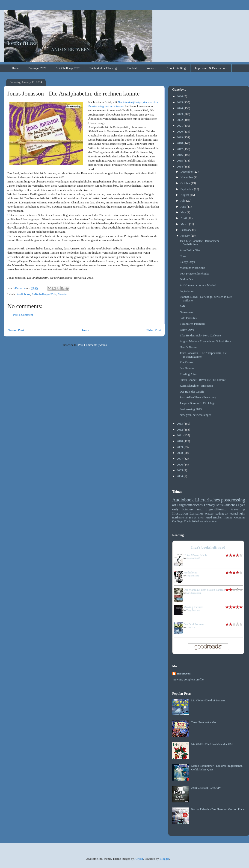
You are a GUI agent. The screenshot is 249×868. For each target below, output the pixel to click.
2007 (180, 459)
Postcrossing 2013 (191, 409)
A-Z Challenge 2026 (68, 68)
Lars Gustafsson (194, 593)
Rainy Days (187, 330)
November (187, 177)
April (184, 218)
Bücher (217, 517)
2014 (180, 166)
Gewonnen (186, 312)
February (186, 230)
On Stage (178, 521)
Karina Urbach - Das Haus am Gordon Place (218, 809)
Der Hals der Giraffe (192, 392)
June (184, 207)
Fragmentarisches (190, 505)
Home (16, 68)
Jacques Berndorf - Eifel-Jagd (197, 403)
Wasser (209, 514)
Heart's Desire (188, 347)
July (183, 201)
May (184, 212)
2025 (180, 102)
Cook (183, 256)
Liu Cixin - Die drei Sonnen (208, 700)
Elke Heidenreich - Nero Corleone (200, 335)
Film (242, 514)
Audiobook (24, 294)
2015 (180, 161)
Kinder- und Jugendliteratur (205, 509)
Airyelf (139, 859)
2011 (180, 435)
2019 (180, 137)
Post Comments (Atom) (92, 345)
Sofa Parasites (188, 318)
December (187, 172)
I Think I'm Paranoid (192, 324)
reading (219, 514)
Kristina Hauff (193, 558)
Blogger (164, 859)
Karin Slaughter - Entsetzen (196, 386)
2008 (180, 453)
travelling (238, 509)
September (187, 189)
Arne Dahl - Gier (190, 250)
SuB (182, 306)
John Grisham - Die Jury (206, 788)
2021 (180, 126)
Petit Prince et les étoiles (194, 273)
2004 (180, 476)
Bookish (132, 68)
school (208, 521)
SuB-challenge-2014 (44, 294)
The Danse (186, 362)
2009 (180, 447)
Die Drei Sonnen (194, 624)
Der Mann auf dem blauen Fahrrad (204, 590)
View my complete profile (188, 679)
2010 (180, 441)
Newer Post (16, 330)
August (185, 195)
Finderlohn (190, 572)
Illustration (180, 513)
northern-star (180, 517)
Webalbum (198, 521)
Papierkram (187, 291)
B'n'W (193, 517)
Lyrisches (196, 513)
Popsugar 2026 (37, 68)
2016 (180, 155)
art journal (231, 514)
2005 (180, 470)
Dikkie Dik (186, 279)
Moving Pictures (193, 607)
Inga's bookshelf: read (208, 547)
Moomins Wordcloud (192, 268)
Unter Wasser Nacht (196, 555)
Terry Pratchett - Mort (204, 722)
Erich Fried (205, 517)
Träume (228, 517)
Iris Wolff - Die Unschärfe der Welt (212, 744)
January (186, 236)
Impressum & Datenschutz (211, 68)
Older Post (153, 330)
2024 (180, 108)
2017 (180, 149)
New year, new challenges (195, 415)
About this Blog (176, 68)
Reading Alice (188, 374)
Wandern (152, 68)
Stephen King (193, 576)
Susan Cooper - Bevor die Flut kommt (203, 380)
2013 (180, 424)
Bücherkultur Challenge (104, 68)
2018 (180, 143)
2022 (180, 120)
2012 (180, 430)
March (185, 224)
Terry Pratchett (193, 610)
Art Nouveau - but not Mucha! (198, 285)
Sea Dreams (187, 368)
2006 (180, 464)
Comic (188, 521)
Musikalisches (227, 505)
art (174, 505)
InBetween (184, 673)
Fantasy (209, 505)
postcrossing (233, 500)
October (186, 183)
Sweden (63, 294)
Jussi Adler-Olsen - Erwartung (198, 397)
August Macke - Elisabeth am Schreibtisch (205, 341)
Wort (214, 521)
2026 (180, 96)
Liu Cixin (191, 627)
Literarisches (207, 500)
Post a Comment (23, 315)
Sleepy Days (187, 262)
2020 (180, 132)
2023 (180, 114)
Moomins (239, 517)
